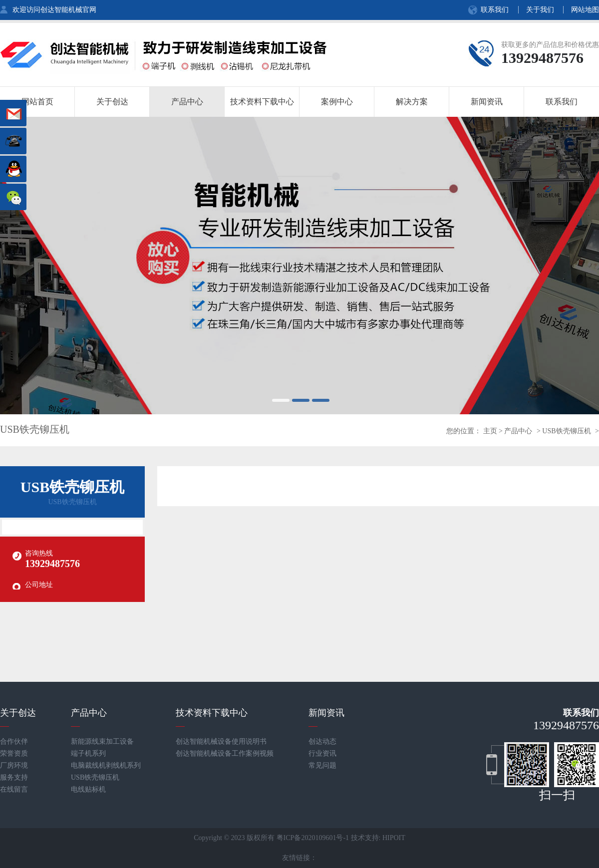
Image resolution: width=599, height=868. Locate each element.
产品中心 (518, 431)
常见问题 (322, 765)
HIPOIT (394, 838)
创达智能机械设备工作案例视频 (225, 753)
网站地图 (585, 10)
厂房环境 (14, 765)
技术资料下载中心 (212, 713)
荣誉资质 (14, 753)
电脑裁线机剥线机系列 (106, 765)
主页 (490, 431)
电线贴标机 (88, 789)
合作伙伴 (14, 741)
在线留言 (14, 789)
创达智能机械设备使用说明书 (221, 741)
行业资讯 (322, 753)
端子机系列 (88, 753)
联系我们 (495, 10)
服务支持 (14, 777)
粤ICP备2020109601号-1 (313, 838)
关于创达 (18, 713)
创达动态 (322, 741)
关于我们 (540, 10)
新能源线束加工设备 (102, 741)
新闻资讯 (326, 713)
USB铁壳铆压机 (566, 431)
